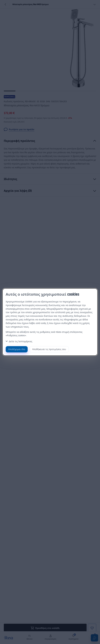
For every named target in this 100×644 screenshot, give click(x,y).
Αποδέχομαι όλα (17, 349)
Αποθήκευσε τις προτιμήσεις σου (49, 349)
